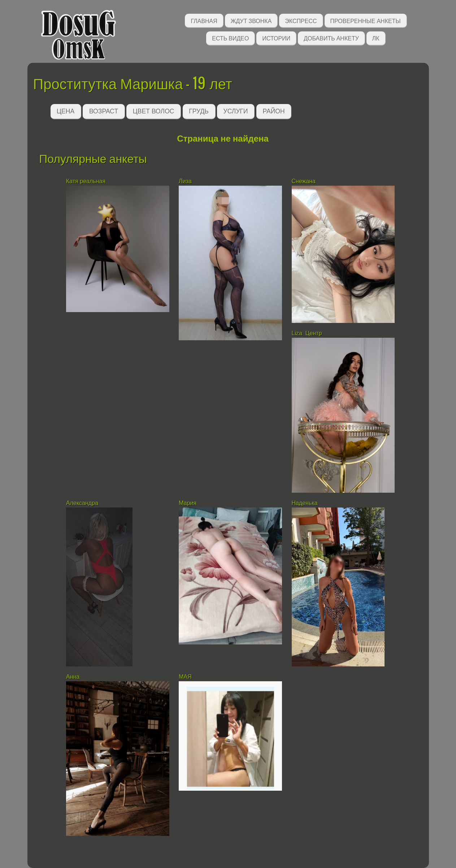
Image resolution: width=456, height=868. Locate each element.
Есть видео (230, 38)
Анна (73, 677)
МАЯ (186, 677)
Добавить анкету (331, 38)
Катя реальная (86, 181)
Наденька (305, 503)
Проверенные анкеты (366, 20)
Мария (188, 503)
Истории (276, 38)
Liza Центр (307, 333)
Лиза (185, 181)
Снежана (305, 181)
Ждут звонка (251, 20)
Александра (82, 503)
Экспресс (301, 20)
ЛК (376, 38)
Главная (204, 20)
